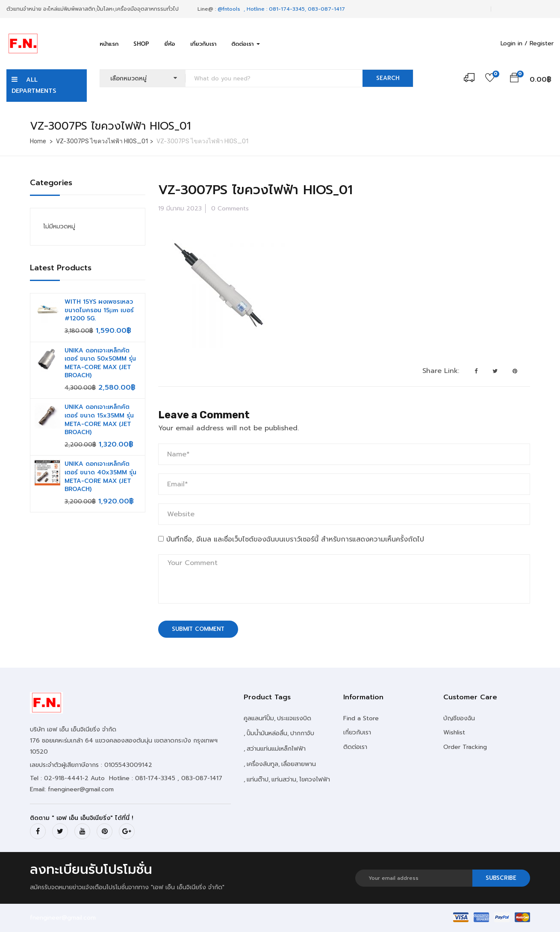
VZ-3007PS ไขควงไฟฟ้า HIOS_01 (102, 141)
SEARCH (388, 78)
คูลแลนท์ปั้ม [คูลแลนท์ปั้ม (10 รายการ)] (259, 718)
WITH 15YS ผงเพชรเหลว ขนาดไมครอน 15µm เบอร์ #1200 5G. (99, 310)
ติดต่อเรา (246, 44)
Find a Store (361, 718)
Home (38, 141)
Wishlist (454, 732)
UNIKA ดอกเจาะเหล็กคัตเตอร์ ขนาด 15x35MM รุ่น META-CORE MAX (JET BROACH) (99, 420)
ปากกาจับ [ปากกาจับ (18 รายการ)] (302, 733)
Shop (141, 44)
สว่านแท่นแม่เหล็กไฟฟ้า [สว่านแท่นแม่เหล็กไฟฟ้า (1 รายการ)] (276, 749)
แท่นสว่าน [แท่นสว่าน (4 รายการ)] (284, 780)
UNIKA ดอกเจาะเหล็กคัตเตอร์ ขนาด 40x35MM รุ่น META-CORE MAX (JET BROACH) (100, 476)
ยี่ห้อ (170, 44)
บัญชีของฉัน (459, 718)
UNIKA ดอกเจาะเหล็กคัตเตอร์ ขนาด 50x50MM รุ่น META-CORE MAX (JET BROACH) (100, 363)
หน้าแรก (109, 44)
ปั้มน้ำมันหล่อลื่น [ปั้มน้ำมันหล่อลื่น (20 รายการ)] (267, 733)
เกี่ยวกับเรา (203, 44)
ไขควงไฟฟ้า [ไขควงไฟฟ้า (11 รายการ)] (315, 780)
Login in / (514, 43)
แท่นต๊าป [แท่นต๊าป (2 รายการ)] (258, 780)
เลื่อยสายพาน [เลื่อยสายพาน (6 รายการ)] (299, 764)
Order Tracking (465, 747)
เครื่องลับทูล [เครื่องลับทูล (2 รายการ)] (262, 764)
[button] (514, 79)
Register (542, 43)
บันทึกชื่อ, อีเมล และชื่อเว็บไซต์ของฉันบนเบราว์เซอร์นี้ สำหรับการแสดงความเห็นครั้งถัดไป (295, 539)
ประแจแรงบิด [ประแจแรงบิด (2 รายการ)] (294, 718)
